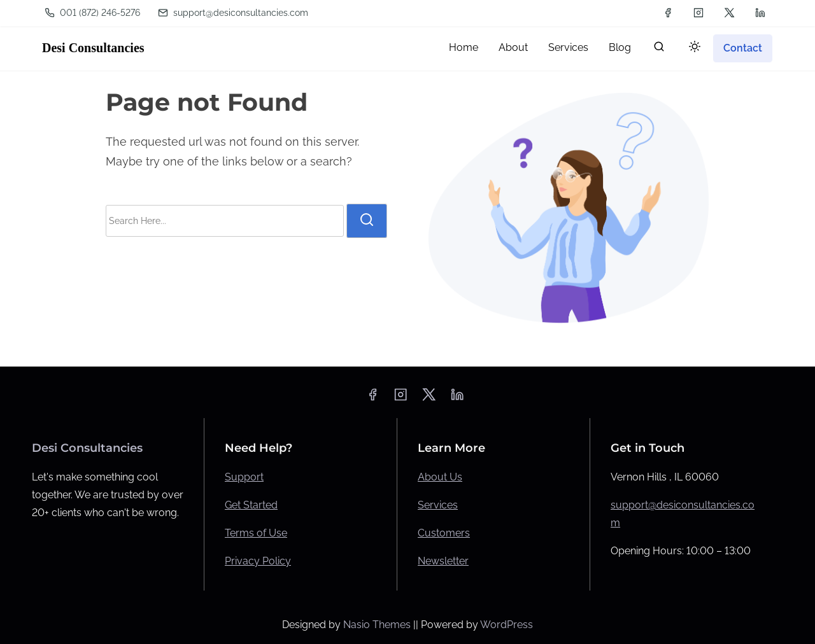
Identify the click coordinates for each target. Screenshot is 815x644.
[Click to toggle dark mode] (695, 47)
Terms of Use (256, 533)
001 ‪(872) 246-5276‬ (92, 13)
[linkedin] (760, 13)
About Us (440, 477)
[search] (659, 49)
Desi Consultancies (93, 48)
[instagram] (698, 13)
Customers (444, 533)
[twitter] (729, 13)
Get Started (251, 505)
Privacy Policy (258, 561)
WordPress (507, 625)
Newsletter (443, 561)
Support (244, 477)
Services (438, 505)
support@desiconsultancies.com (233, 13)
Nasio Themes (378, 625)
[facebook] (668, 13)
